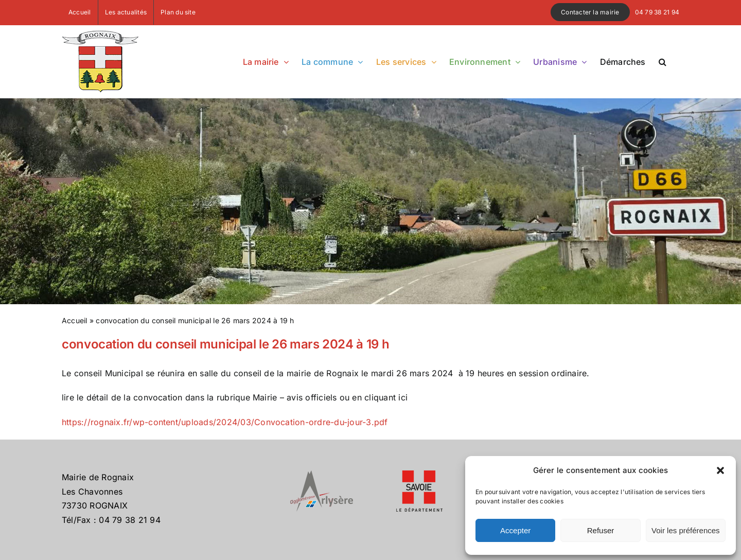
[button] (720, 470)
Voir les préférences (686, 530)
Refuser (601, 530)
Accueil (75, 320)
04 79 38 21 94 (657, 12)
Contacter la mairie (590, 12)
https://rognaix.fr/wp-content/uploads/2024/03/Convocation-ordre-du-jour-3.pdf (225, 422)
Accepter (515, 530)
